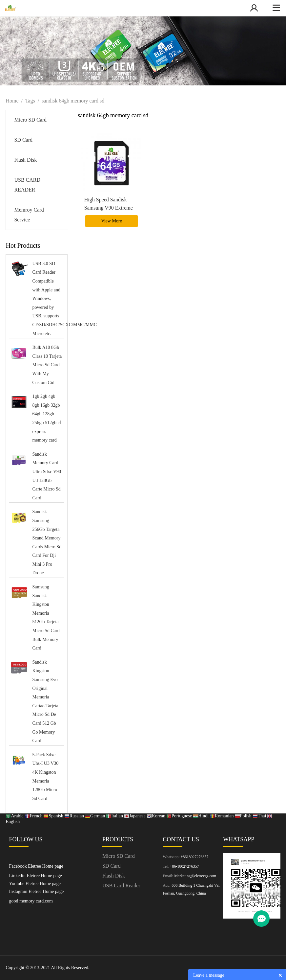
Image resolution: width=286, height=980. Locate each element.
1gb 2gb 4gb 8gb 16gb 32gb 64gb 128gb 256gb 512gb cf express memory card (47, 418)
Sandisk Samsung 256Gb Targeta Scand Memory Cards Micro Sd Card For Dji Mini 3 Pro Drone (47, 542)
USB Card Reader (121, 886)
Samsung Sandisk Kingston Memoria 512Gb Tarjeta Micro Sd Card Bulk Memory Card (46, 617)
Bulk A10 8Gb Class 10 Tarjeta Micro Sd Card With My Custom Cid (47, 365)
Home (12, 101)
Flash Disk (25, 160)
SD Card (23, 140)
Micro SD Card (30, 120)
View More (111, 221)
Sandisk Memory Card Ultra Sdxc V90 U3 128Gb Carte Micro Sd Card (47, 476)
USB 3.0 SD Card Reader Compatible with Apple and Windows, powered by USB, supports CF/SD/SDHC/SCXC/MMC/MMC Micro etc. (47, 299)
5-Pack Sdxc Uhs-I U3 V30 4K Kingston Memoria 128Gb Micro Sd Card (45, 777)
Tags (30, 101)
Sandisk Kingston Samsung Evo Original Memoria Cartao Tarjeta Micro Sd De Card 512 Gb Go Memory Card (45, 701)
